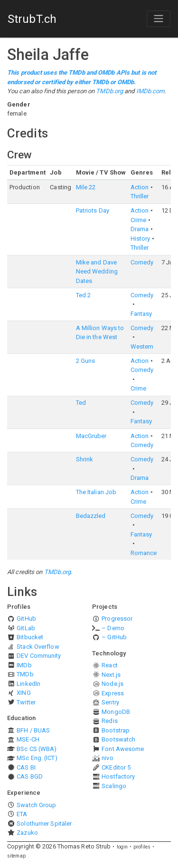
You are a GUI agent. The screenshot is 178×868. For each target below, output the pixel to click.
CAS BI (26, 767)
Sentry (110, 702)
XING (23, 693)
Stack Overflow (38, 647)
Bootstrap (116, 730)
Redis (110, 721)
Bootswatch (118, 739)
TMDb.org (109, 91)
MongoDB (116, 712)
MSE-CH (28, 739)
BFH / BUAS (33, 730)
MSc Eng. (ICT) (37, 758)
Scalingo (114, 786)
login (122, 847)
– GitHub (114, 637)
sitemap (16, 856)
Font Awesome (123, 749)
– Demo (113, 628)
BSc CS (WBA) (37, 749)
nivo (107, 758)
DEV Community (39, 656)
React (110, 665)
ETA (22, 814)
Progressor (117, 619)
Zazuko (27, 833)
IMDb (24, 665)
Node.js (112, 684)
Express (113, 693)
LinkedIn (28, 684)
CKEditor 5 (116, 767)
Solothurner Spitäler (44, 824)
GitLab (26, 628)
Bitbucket (30, 637)
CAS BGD (30, 776)
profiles (142, 847)
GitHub (26, 619)
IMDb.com (150, 91)
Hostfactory (118, 776)
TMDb (25, 674)
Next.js (111, 675)
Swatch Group (36, 805)
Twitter (26, 702)
